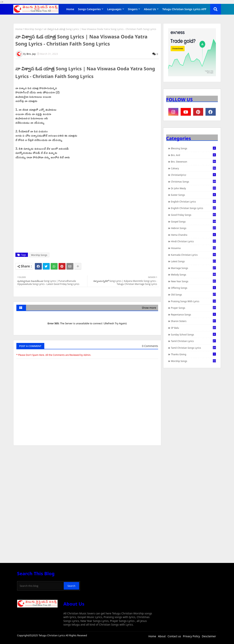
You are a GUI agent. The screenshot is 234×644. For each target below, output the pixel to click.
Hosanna (193, 248)
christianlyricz (193, 175)
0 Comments (150, 346)
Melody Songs (193, 275)
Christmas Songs (193, 182)
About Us (150, 9)
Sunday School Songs (193, 334)
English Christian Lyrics (193, 202)
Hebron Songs (193, 228)
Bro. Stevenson (193, 162)
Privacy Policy (191, 636)
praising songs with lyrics (193, 301)
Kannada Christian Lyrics (193, 255)
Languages (114, 9)
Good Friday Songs (193, 215)
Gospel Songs (193, 222)
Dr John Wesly (193, 188)
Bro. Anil (193, 155)
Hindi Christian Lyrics (193, 241)
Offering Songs (193, 288)
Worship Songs (33, 29)
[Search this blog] (41, 586)
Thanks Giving (193, 354)
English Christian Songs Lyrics (193, 208)
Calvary (193, 168)
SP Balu (193, 328)
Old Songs (193, 295)
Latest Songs (193, 261)
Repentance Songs (193, 315)
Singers (133, 9)
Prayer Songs (193, 308)
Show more (149, 308)
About (162, 636)
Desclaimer (209, 636)
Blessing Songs (193, 148)
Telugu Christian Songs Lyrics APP (184, 9)
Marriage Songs (193, 268)
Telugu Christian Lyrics (52, 635)
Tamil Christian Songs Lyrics (193, 348)
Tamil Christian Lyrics (193, 341)
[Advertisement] (87, 477)
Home (70, 9)
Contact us (174, 636)
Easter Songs (193, 195)
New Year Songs (193, 281)
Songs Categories (89, 9)
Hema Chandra (193, 235)
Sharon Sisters (193, 321)
